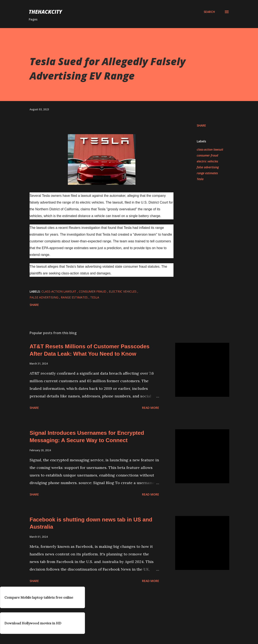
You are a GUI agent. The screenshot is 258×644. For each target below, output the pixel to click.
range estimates (207, 173)
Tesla (200, 179)
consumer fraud (207, 155)
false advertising (208, 167)
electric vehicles (207, 161)
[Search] (209, 12)
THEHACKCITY (45, 12)
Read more (151, 408)
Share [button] (201, 125)
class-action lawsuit (210, 149)
